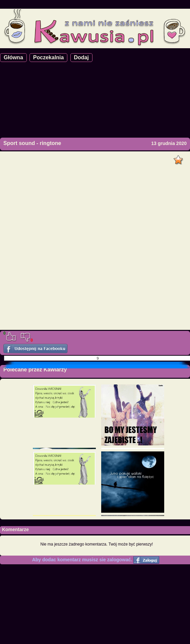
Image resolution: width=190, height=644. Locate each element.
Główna (13, 57)
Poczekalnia (49, 57)
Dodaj (81, 57)
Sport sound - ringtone (32, 143)
